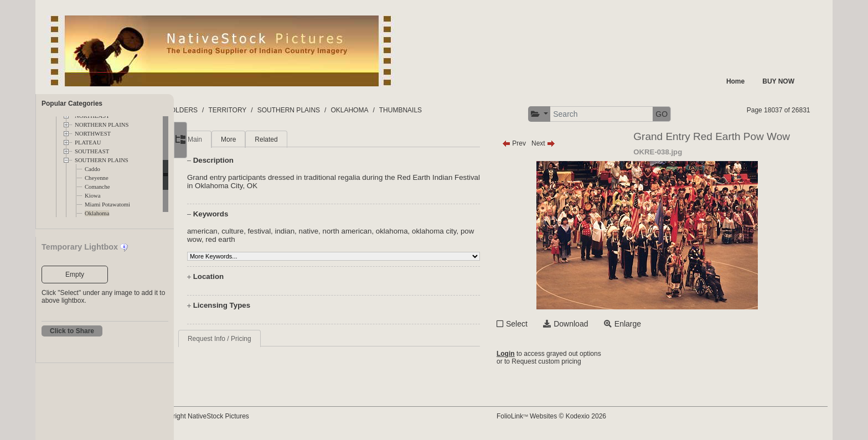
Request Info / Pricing (251, 339)
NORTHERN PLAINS (102, 125)
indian (317, 231)
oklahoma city (466, 231)
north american (379, 231)
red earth (268, 239)
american (234, 231)
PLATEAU (88, 143)
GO (682, 114)
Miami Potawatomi (107, 205)
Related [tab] (298, 139)
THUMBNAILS (444, 110)
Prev (534, 143)
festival (291, 231)
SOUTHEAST (92, 151)
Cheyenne (97, 178)
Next (564, 143)
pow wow (234, 239)
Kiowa (92, 196)
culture (264, 231)
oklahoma (423, 231)
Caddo (92, 169)
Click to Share (72, 331)
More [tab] (260, 139)
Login (526, 354)
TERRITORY (272, 110)
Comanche (97, 187)
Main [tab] (226, 139)
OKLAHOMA (394, 110)
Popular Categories (72, 103)
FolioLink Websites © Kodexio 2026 (572, 416)
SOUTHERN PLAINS (102, 160)
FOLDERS (226, 110)
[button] (560, 114)
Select (537, 324)
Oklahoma (97, 213)
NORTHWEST (93, 134)
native (340, 231)
